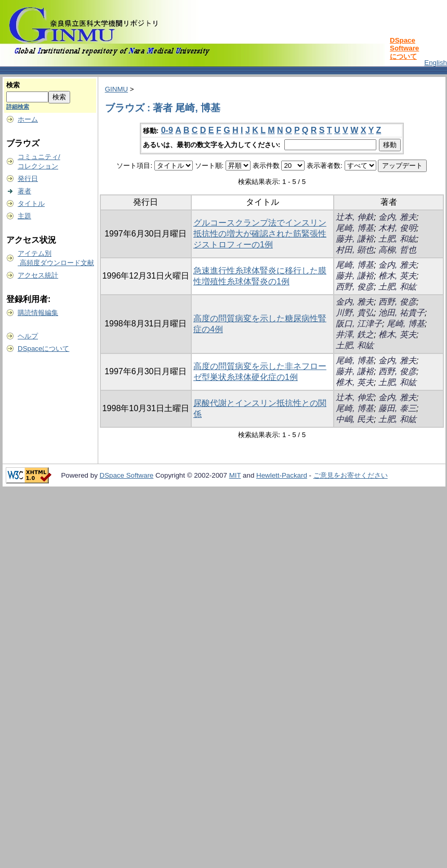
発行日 (28, 179)
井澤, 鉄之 (355, 334)
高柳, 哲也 (397, 250)
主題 (24, 216)
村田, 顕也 (355, 250)
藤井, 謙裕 (355, 239)
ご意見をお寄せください (351, 475)
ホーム (28, 119)
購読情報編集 (38, 313)
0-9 (167, 130)
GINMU (116, 89)
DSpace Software (127, 475)
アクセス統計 (38, 275)
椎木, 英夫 (397, 276)
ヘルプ (28, 336)
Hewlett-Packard (282, 475)
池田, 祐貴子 (402, 313)
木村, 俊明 (397, 228)
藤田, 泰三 (397, 408)
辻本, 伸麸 (355, 217)
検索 (13, 85)
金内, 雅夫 (397, 217)
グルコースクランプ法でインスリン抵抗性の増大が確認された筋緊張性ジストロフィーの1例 (260, 234)
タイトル (31, 203)
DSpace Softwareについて (404, 48)
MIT (235, 475)
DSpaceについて (43, 348)
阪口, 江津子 (359, 324)
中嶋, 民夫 (355, 419)
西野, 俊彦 (355, 287)
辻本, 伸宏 (355, 397)
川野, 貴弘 (355, 313)
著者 (24, 191)
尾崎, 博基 (355, 228)
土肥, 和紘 (397, 239)
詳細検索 (18, 107)
